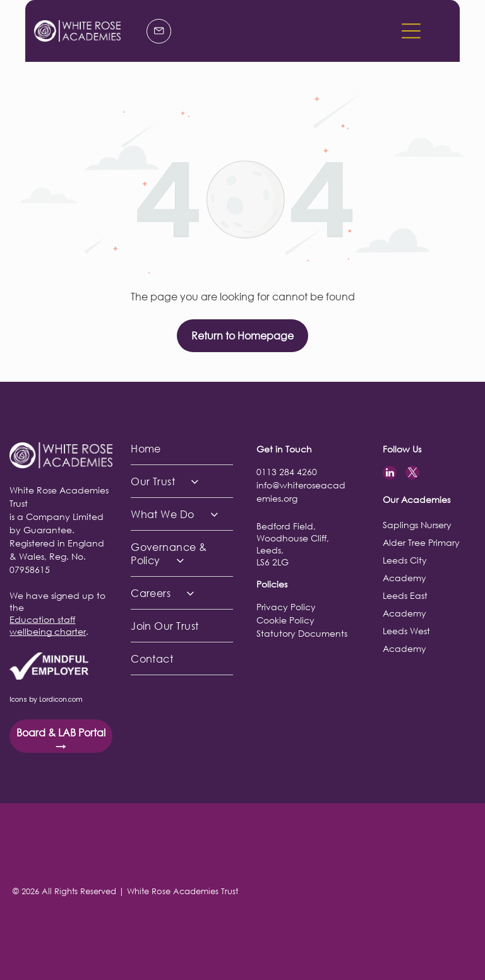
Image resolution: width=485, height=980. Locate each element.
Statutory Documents (302, 633)
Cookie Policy (285, 620)
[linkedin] (390, 474)
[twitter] (412, 474)
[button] (411, 31)
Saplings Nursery (417, 525)
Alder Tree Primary (421, 542)
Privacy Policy (286, 607)
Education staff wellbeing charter (48, 625)
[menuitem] (182, 449)
